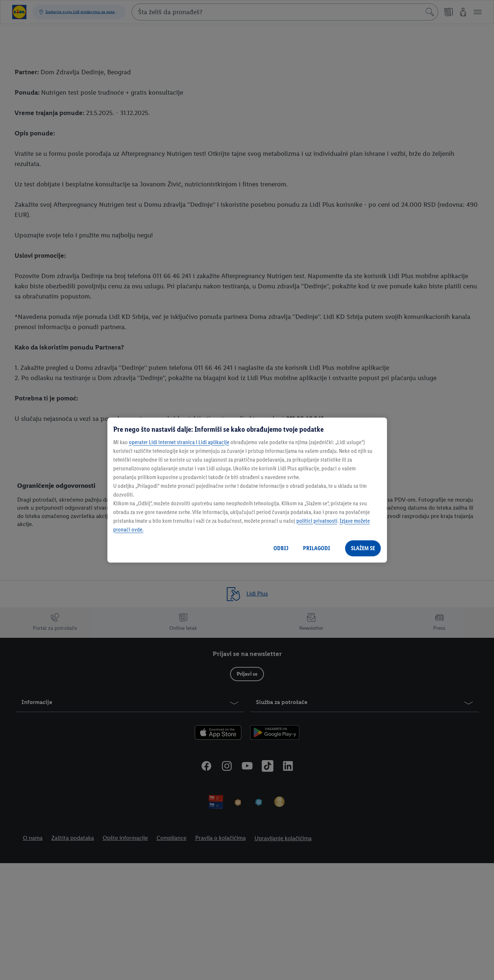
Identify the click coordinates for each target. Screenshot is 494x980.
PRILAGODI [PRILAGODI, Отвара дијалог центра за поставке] (317, 548)
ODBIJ (281, 548)
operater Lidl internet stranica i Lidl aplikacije (179, 442)
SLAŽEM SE (363, 548)
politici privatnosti (317, 521)
